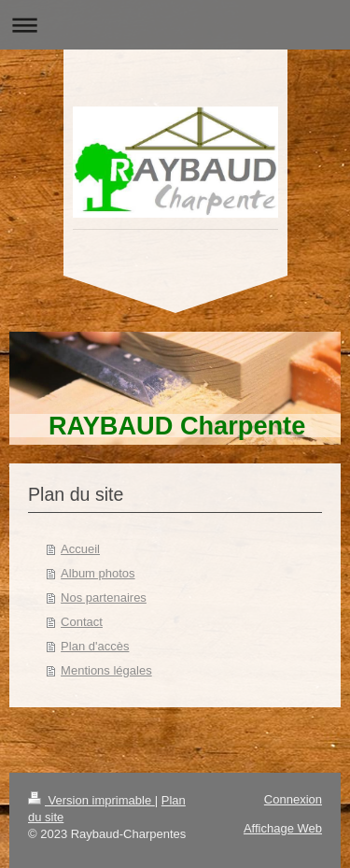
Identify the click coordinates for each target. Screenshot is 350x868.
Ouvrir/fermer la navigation (175, 25)
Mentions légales (106, 670)
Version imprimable (91, 800)
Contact (82, 622)
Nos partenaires (104, 598)
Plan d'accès (95, 646)
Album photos (98, 573)
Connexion (293, 799)
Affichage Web (283, 828)
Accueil (80, 549)
